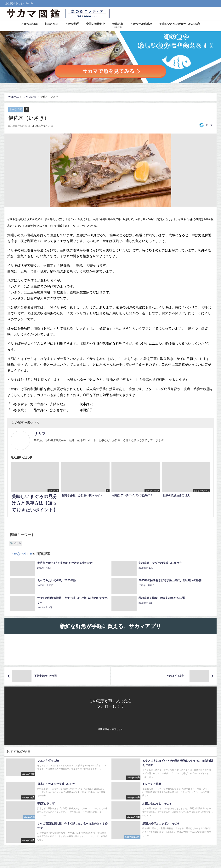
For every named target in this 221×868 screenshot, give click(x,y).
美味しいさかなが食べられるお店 (179, 24)
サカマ (209, 125)
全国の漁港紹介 (96, 24)
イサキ (17, 543)
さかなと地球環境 (141, 24)
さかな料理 (72, 24)
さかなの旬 (16, 109)
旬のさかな (51, 24)
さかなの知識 (29, 24)
